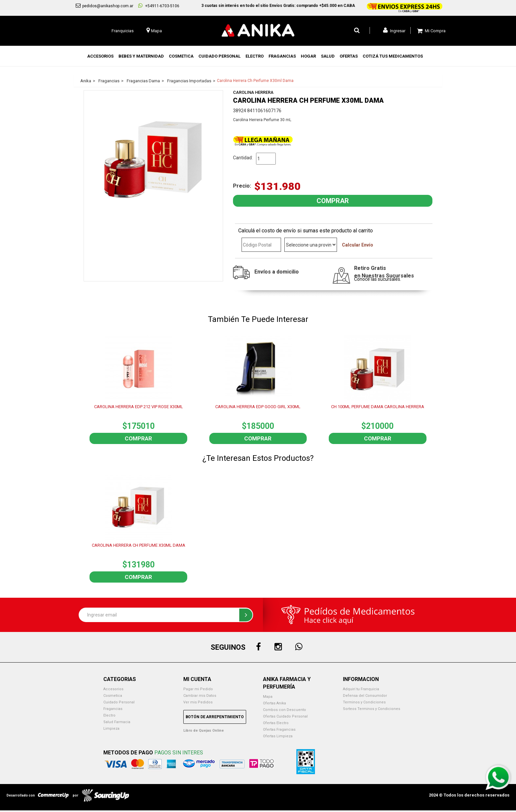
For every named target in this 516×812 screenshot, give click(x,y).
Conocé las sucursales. (378, 279)
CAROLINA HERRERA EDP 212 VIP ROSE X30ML (139, 407)
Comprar (138, 438)
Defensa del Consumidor (365, 696)
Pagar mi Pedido (198, 689)
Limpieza (111, 729)
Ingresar (394, 30)
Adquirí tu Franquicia (361, 689)
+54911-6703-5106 (159, 6)
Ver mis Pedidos (198, 702)
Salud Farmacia (117, 722)
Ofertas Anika (274, 703)
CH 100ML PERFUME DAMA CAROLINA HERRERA (378, 407)
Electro (109, 715)
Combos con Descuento (284, 710)
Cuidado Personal (119, 702)
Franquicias (123, 31)
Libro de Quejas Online (204, 731)
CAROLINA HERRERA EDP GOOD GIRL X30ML (258, 407)
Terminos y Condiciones (364, 702)
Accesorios (113, 689)
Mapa (268, 697)
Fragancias (113, 709)
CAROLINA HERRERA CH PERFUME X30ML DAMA (139, 545)
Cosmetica (113, 696)
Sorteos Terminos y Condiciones (372, 709)
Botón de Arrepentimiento (215, 717)
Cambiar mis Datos (200, 696)
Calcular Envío (358, 245)
